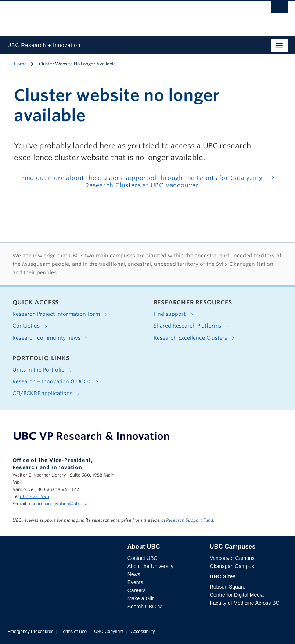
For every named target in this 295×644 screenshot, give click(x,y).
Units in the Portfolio (44, 370)
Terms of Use (74, 632)
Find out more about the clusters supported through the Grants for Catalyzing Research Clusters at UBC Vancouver (142, 182)
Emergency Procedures (30, 632)
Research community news (52, 338)
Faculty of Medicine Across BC (245, 603)
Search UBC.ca (145, 607)
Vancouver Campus (232, 558)
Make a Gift (141, 598)
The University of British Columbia (105, 15)
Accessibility (143, 632)
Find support (175, 314)
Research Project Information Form (61, 314)
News (134, 574)
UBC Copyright (109, 632)
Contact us (31, 326)
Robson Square (228, 587)
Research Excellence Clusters (195, 338)
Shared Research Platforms (193, 326)
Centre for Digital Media (237, 595)
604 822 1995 (35, 496)
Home (20, 64)
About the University (150, 566)
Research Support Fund (190, 520)
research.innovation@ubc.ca (57, 504)
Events (135, 582)
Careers (137, 590)
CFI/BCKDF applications (48, 394)
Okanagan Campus (232, 566)
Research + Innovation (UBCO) (57, 382)
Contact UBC (143, 558)
